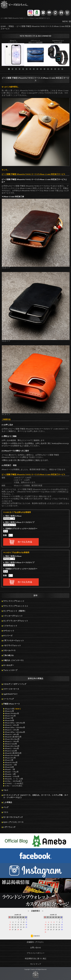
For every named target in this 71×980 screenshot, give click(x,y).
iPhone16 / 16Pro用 (12, 725)
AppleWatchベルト (10, 694)
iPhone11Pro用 (10, 758)
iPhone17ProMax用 (12, 713)
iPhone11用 (9, 760)
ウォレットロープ (10, 670)
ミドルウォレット (10, 626)
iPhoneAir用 (9, 711)
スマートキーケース (11, 689)
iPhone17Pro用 (10, 716)
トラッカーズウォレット (13, 616)
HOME (3, 26)
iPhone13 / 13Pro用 (12, 741)
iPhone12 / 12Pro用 (12, 748)
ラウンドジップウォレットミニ (16, 606)
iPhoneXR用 (9, 767)
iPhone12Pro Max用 (12, 746)
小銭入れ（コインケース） (14, 660)
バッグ (6, 807)
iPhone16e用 (9, 720)
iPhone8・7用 (10, 769)
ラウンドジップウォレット (14, 601)
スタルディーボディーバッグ (15, 684)
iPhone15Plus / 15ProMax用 (15, 727)
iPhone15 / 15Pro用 (12, 730)
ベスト (6, 812)
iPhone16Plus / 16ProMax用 (15, 723)
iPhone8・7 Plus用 (12, 772)
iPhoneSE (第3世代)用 (13, 737)
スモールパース (9, 650)
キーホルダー (8, 665)
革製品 (11, 26)
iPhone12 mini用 (11, 751)
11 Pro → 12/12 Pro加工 (14, 786)
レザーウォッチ (9, 827)
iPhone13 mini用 (11, 744)
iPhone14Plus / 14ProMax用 (15, 732)
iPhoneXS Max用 (11, 762)
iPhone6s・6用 (10, 774)
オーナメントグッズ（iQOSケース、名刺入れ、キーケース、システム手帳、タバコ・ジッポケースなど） (35, 796)
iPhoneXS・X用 (11, 765)
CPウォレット (9, 631)
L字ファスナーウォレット (14, 641)
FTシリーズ (8, 636)
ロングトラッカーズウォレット (16, 621)
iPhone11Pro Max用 (12, 755)
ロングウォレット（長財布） (15, 611)
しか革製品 (8, 802)
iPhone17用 (9, 718)
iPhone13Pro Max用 (12, 739)
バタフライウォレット (12, 646)
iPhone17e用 (13, 709)
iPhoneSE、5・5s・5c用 (14, 779)
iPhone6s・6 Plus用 (12, 776)
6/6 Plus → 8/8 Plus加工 (14, 781)
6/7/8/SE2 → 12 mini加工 (14, 783)
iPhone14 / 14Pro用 (12, 734)
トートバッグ (8, 699)
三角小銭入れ (8, 655)
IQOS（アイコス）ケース (13, 822)
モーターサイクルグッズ (13, 817)
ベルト (6, 790)
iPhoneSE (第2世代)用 (13, 753)
